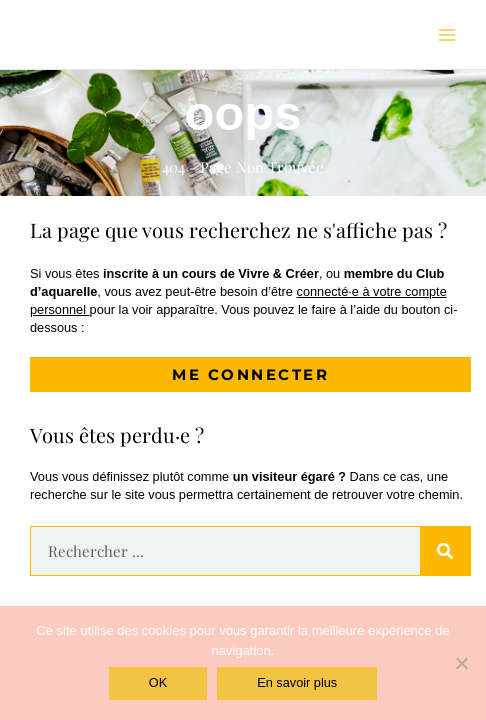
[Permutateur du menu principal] (447, 35)
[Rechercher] (445, 551)
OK (158, 682)
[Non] (461, 663)
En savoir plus (297, 682)
